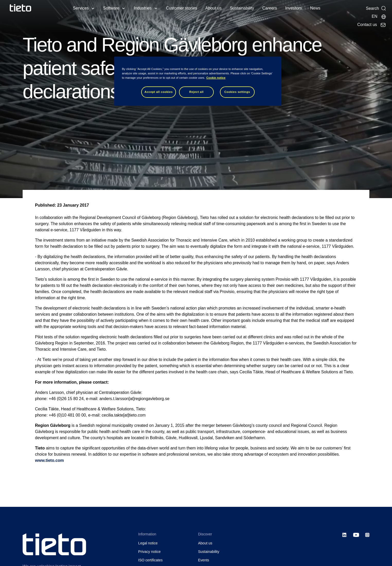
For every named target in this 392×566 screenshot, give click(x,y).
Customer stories (181, 8)
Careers (270, 8)
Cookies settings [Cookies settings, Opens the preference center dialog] (237, 92)
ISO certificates (150, 560)
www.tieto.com (49, 460)
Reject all (197, 92)
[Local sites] (379, 16)
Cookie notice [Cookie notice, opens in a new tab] (216, 78)
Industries (143, 8)
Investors (294, 8)
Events (204, 560)
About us (213, 8)
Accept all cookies (159, 92)
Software (111, 8)
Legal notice (148, 543)
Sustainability (242, 8)
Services (81, 8)
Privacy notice (149, 552)
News (315, 8)
